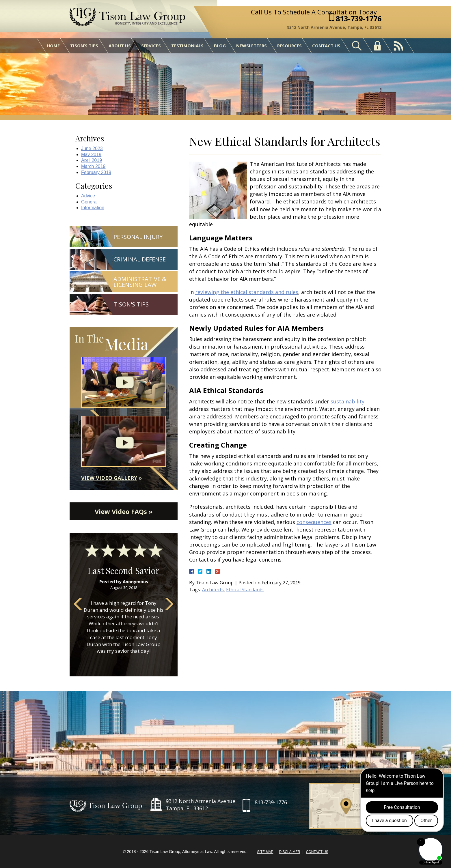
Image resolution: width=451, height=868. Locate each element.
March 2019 (93, 166)
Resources (289, 46)
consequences (314, 522)
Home (53, 46)
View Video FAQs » (124, 511)
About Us (120, 46)
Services (151, 46)
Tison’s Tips (84, 46)
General (89, 202)
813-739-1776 (359, 19)
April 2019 (92, 160)
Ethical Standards (245, 590)
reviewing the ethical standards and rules (247, 292)
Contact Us (326, 46)
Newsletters (251, 46)
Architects (213, 590)
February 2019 (96, 172)
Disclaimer (289, 852)
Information (93, 208)
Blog (220, 46)
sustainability (347, 401)
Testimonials (187, 46)
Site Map (265, 852)
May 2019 (91, 155)
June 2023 (92, 148)
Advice (88, 196)
